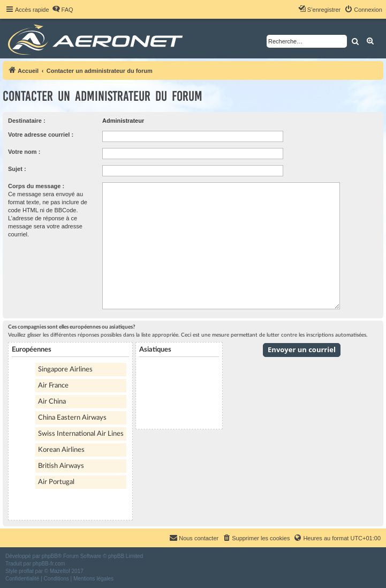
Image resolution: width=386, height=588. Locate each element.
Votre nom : (24, 152)
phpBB (50, 556)
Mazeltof (60, 571)
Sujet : (17, 169)
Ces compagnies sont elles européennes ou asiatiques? (72, 327)
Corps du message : (36, 186)
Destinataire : (27, 121)
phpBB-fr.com (49, 564)
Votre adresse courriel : (41, 135)
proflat (26, 571)
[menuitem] (63, 10)
